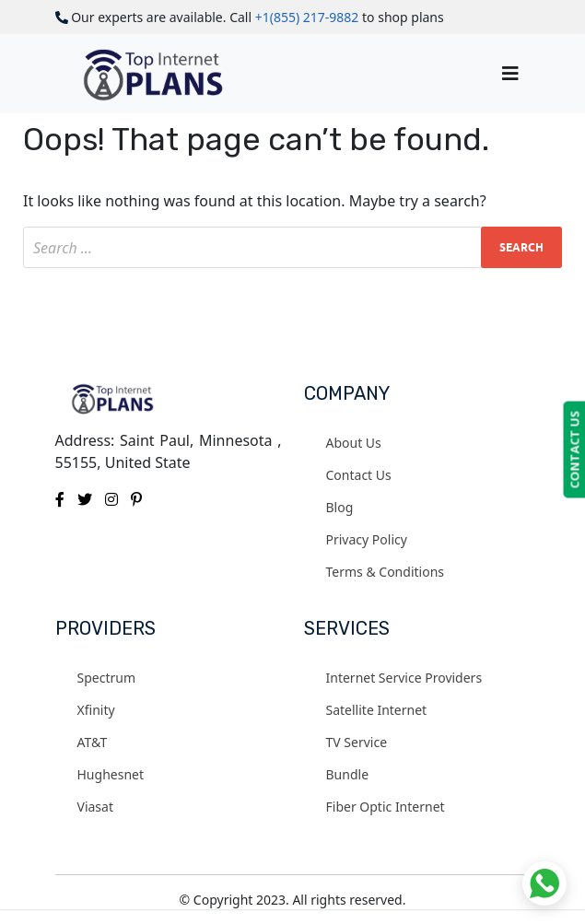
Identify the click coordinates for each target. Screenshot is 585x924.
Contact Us (359, 475)
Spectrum (107, 678)
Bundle (348, 774)
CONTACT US (574, 450)
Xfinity (96, 710)
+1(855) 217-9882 (307, 17)
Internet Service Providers (404, 678)
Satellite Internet (377, 710)
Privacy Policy (367, 539)
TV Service (357, 742)
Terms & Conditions (386, 572)
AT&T (93, 742)
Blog (340, 507)
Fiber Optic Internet (386, 807)
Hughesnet (111, 774)
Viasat (95, 807)
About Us (354, 443)
